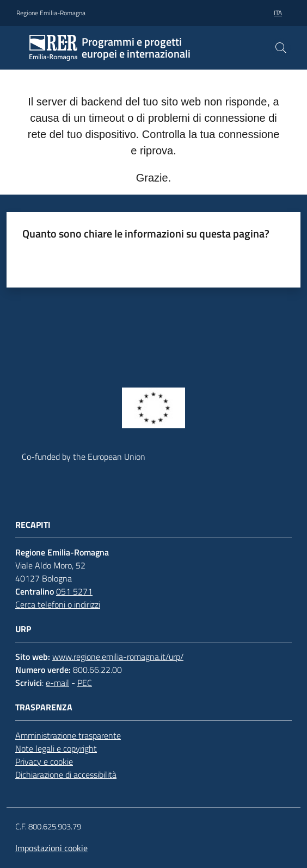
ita (278, 13)
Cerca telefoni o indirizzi (58, 604)
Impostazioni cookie (51, 848)
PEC (85, 683)
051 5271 (74, 591)
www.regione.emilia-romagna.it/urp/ (118, 657)
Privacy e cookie (44, 761)
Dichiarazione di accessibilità (66, 775)
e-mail (57, 683)
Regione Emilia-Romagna (51, 13)
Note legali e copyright (56, 748)
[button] (281, 48)
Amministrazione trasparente (68, 735)
